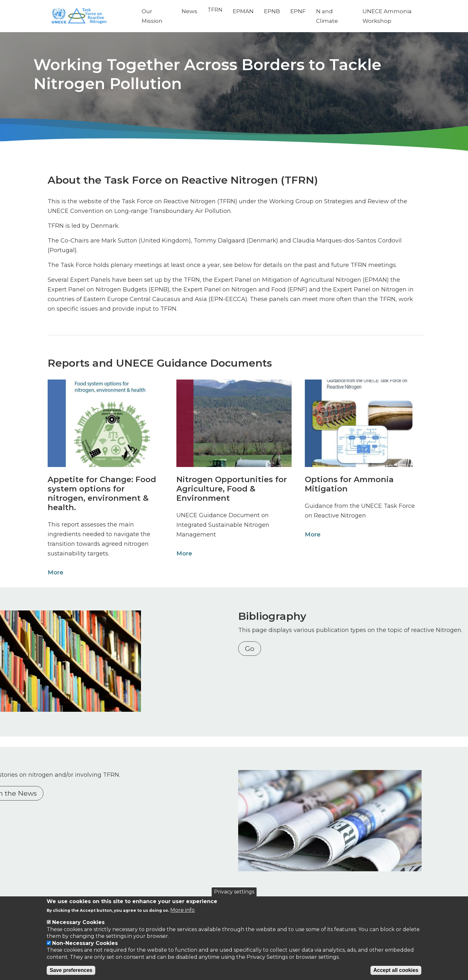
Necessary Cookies (78, 922)
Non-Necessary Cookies (85, 943)
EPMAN (250, 11)
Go (253, 658)
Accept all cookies (396, 970)
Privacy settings (234, 892)
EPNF (305, 11)
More (54, 572)
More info (183, 910)
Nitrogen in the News (89, 792)
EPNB (279, 11)
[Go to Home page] (95, 16)
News (197, 11)
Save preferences (71, 970)
